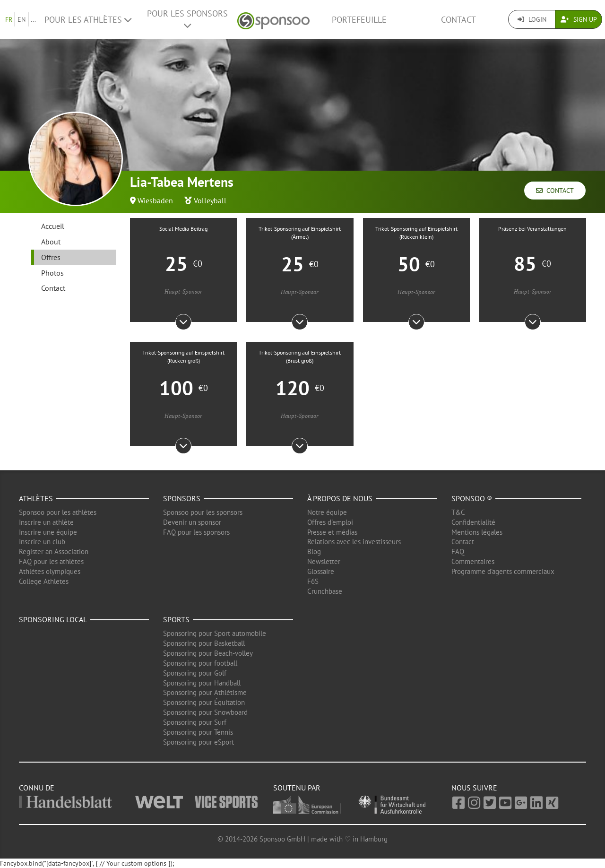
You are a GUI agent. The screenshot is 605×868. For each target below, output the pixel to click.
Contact (458, 20)
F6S (313, 581)
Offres (51, 257)
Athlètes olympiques (50, 571)
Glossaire (321, 571)
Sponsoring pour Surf (195, 722)
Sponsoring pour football (200, 663)
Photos (52, 273)
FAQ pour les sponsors (196, 532)
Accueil (53, 226)
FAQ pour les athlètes (51, 561)
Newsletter (324, 561)
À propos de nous (340, 498)
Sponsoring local (53, 619)
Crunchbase (325, 591)
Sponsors (182, 498)
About (51, 242)
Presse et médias (332, 532)
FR (9, 19)
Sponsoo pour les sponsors (203, 512)
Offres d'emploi (330, 522)
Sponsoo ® (472, 498)
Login (532, 19)
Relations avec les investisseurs (354, 542)
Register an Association (54, 551)
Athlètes (36, 498)
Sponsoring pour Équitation (204, 702)
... (33, 19)
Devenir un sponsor (192, 522)
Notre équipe (327, 512)
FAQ (458, 551)
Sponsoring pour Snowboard (205, 712)
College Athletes (44, 581)
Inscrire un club (42, 542)
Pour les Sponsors (187, 19)
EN (22, 19)
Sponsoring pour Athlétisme (205, 692)
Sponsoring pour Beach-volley (208, 653)
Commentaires (473, 561)
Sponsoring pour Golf (195, 673)
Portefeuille (359, 20)
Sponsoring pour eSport (199, 742)
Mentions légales (477, 532)
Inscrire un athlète (46, 522)
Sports (176, 619)
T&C (458, 512)
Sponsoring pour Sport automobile (215, 633)
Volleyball (210, 200)
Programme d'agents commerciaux (503, 571)
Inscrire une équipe (48, 532)
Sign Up (579, 19)
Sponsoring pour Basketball (204, 643)
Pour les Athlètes (88, 20)
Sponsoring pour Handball (202, 683)
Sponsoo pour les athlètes (58, 512)
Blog (314, 551)
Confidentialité (473, 522)
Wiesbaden (155, 200)
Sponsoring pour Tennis (198, 732)
